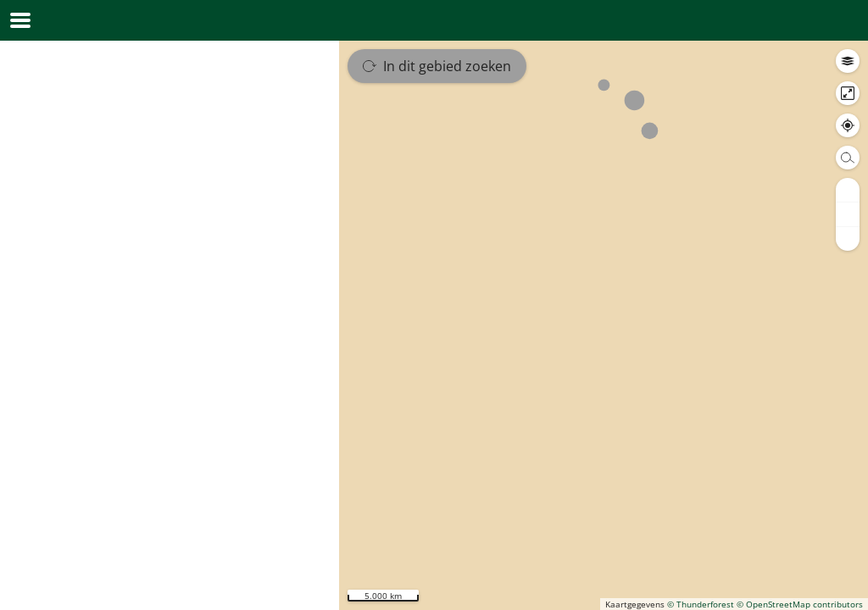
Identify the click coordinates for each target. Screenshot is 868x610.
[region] (604, 325)
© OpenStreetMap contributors (800, 604)
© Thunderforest (701, 604)
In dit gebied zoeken (437, 66)
